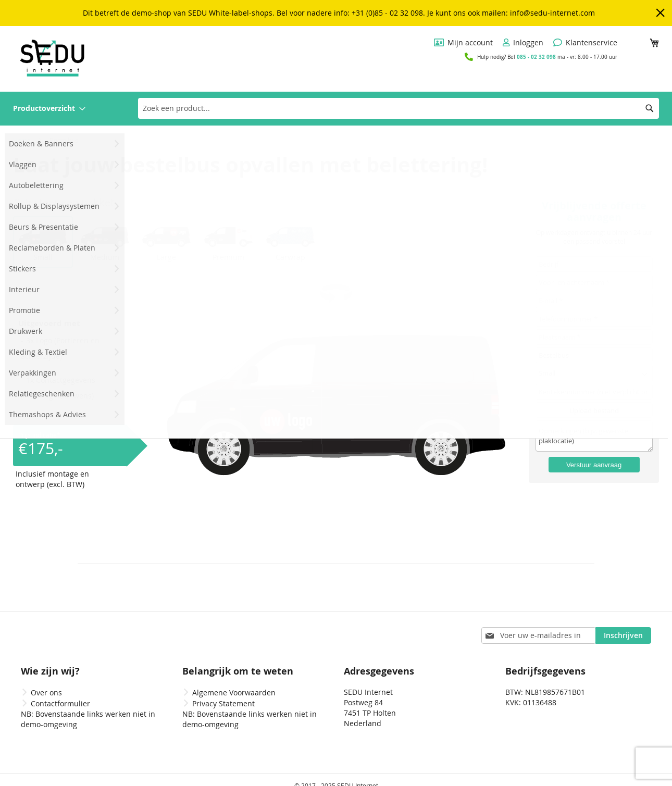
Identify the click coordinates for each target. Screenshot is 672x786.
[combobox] (399, 108)
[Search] (650, 108)
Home (23, 140)
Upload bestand (594, 413)
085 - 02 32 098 (536, 57)
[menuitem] (49, 109)
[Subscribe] (623, 623)
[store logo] (52, 58)
